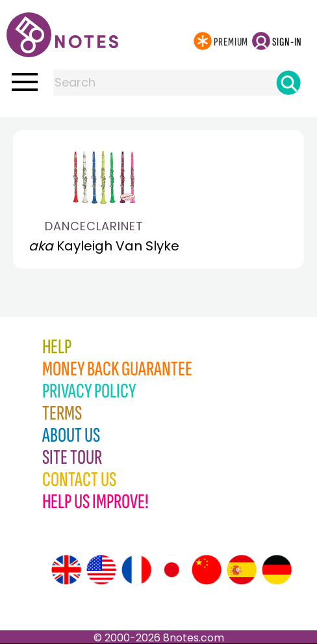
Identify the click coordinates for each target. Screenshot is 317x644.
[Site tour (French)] (136, 570)
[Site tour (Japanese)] (171, 570)
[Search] (288, 83)
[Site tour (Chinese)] (207, 570)
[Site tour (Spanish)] (242, 570)
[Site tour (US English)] (101, 570)
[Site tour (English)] (66, 570)
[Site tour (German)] (277, 570)
